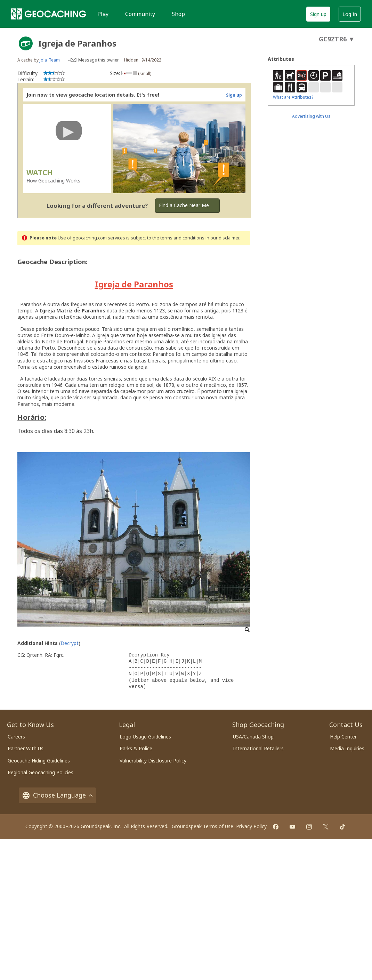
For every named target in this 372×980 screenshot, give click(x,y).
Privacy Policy (251, 826)
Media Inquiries (347, 748)
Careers (16, 737)
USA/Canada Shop (253, 737)
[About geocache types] (26, 43)
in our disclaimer (222, 238)
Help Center (343, 737)
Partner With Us (26, 748)
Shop (178, 14)
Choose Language (57, 795)
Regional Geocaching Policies (41, 772)
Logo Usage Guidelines (145, 737)
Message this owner (99, 60)
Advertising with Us (311, 116)
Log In (350, 14)
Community (140, 14)
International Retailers (258, 748)
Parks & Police (136, 748)
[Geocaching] (49, 14)
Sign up (318, 14)
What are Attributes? (293, 97)
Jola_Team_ (51, 60)
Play (103, 14)
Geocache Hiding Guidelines (39, 761)
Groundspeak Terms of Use (203, 826)
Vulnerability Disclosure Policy (153, 761)
